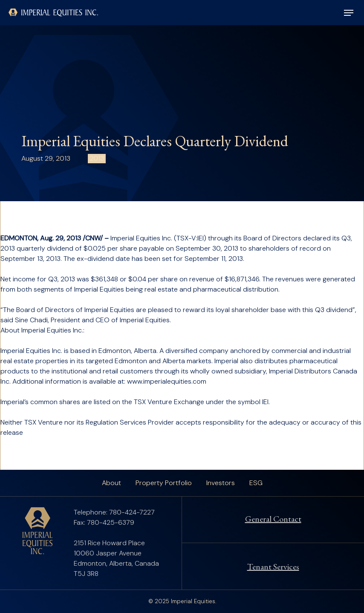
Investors (221, 483)
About (111, 483)
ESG (256, 483)
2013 (97, 158)
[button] (349, 13)
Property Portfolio (164, 483)
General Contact (273, 519)
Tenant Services (273, 567)
